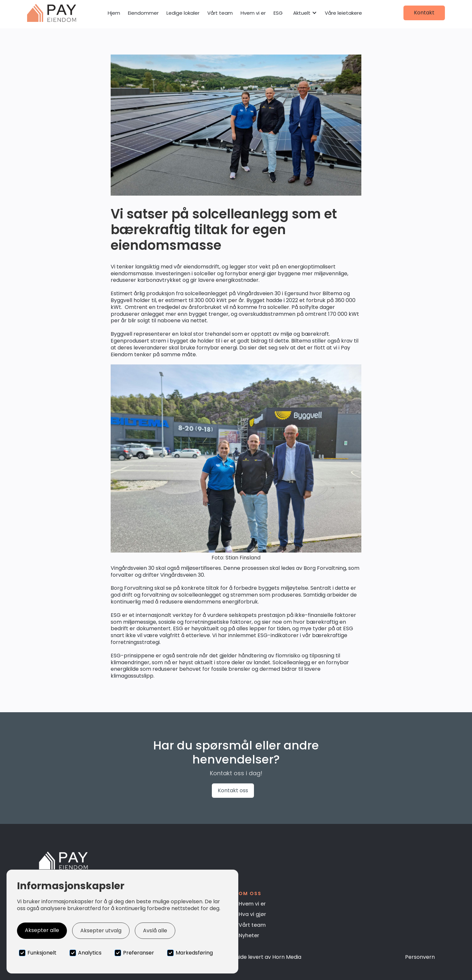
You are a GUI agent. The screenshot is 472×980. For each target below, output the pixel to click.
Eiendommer (143, 13)
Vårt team (220, 13)
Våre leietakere (343, 13)
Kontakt (424, 13)
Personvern (420, 957)
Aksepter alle (42, 930)
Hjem (114, 13)
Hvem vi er (253, 13)
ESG (278, 13)
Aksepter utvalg (101, 931)
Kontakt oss (233, 790)
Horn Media (287, 957)
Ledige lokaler (183, 13)
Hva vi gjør (252, 914)
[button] (305, 13)
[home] (52, 13)
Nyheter (249, 935)
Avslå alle (155, 931)
